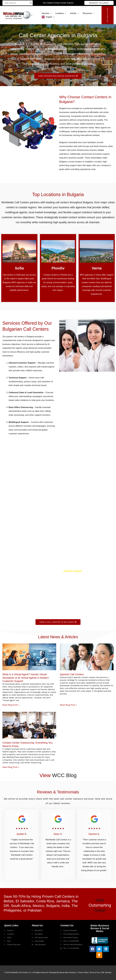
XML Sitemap (106, 972)
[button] (99, 3)
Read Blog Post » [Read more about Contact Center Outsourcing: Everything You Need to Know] (11, 767)
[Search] (31, 3)
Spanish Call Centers (72, 674)
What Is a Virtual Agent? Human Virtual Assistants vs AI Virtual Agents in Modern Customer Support (26, 678)
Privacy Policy (83, 972)
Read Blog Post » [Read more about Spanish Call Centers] (68, 705)
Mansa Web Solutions (68, 972)
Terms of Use (95, 972)
